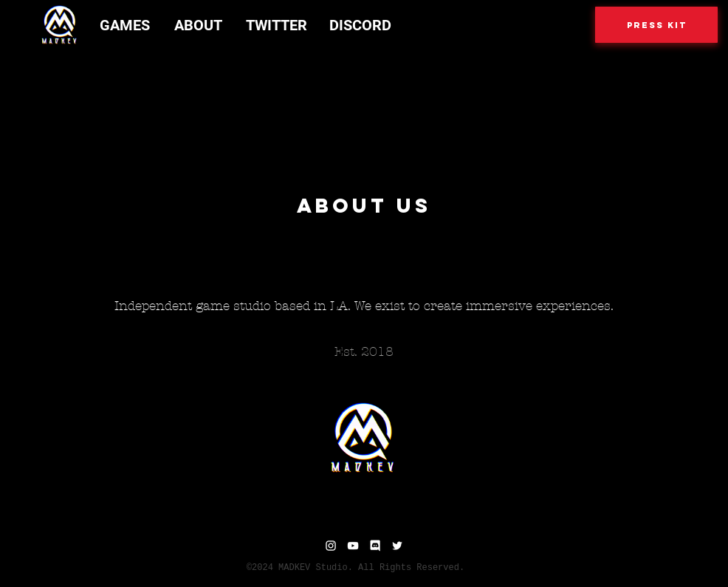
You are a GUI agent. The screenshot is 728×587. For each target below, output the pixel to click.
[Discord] (375, 546)
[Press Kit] (656, 25)
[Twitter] (397, 546)
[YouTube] (353, 546)
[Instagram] (331, 546)
